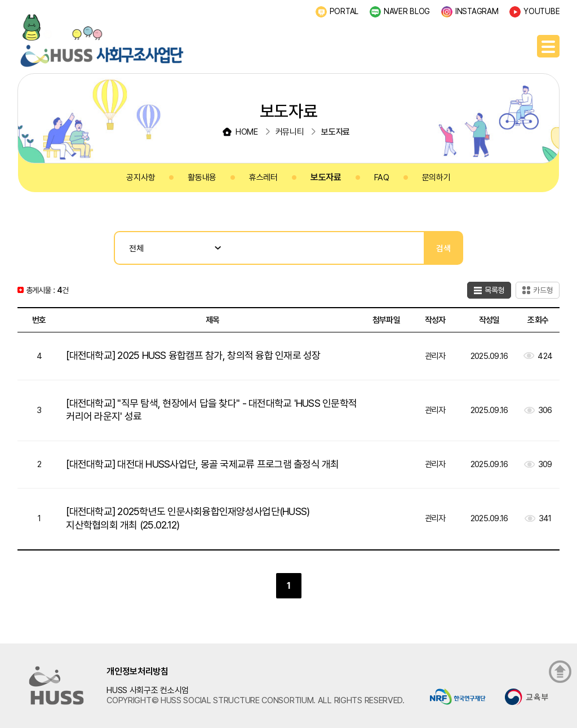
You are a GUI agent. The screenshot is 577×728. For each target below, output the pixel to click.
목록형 (495, 290)
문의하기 (436, 177)
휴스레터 (263, 177)
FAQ (382, 177)
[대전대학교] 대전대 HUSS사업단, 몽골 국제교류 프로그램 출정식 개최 (202, 464)
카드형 (543, 290)
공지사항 (141, 177)
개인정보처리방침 (137, 671)
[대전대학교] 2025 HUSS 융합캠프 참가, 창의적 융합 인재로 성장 (193, 355)
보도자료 (326, 177)
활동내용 (202, 177)
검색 (443, 248)
